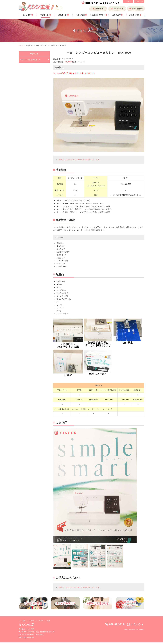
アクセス (128, 1)
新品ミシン (63, 15)
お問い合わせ (137, 9)
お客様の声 (117, 15)
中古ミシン (45, 15)
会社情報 (100, 9)
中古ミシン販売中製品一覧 (30, 60)
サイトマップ (139, 1)
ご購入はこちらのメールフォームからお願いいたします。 (79, 160)
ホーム (21, 45)
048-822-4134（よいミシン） (103, 3)
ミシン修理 (27, 15)
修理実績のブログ (99, 15)
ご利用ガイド (118, 9)
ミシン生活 (26, 627)
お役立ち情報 (135, 15)
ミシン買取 (81, 15)
